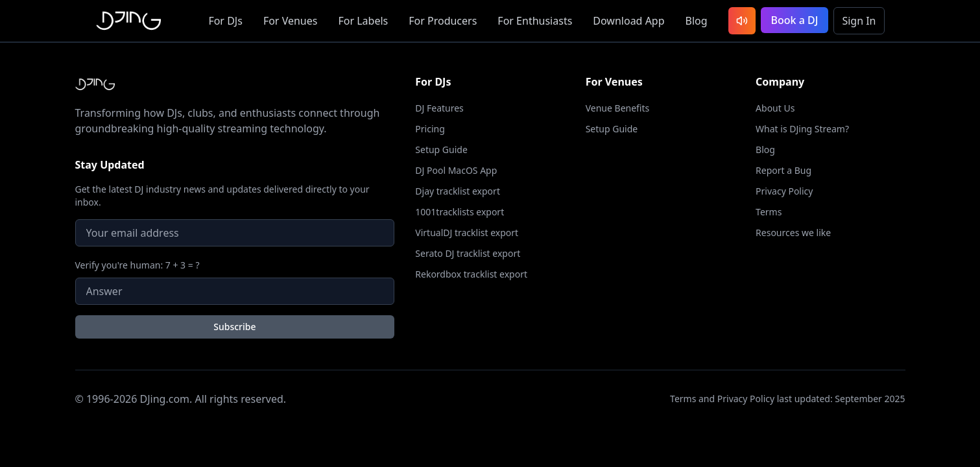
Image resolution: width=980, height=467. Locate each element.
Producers (443, 21)
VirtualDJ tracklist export (467, 233)
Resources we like (793, 233)
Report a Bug (783, 170)
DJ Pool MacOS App (456, 170)
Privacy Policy (784, 191)
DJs (225, 21)
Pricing (430, 129)
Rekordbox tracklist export (471, 274)
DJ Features (439, 108)
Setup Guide (441, 150)
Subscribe (234, 327)
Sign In (859, 21)
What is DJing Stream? (802, 129)
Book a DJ (795, 20)
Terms (769, 212)
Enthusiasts (535, 21)
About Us (775, 108)
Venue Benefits (618, 108)
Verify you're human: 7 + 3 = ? (137, 265)
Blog (697, 21)
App (628, 21)
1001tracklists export (460, 212)
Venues (291, 21)
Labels (363, 21)
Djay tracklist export (458, 191)
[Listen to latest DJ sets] (742, 21)
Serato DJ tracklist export (468, 253)
